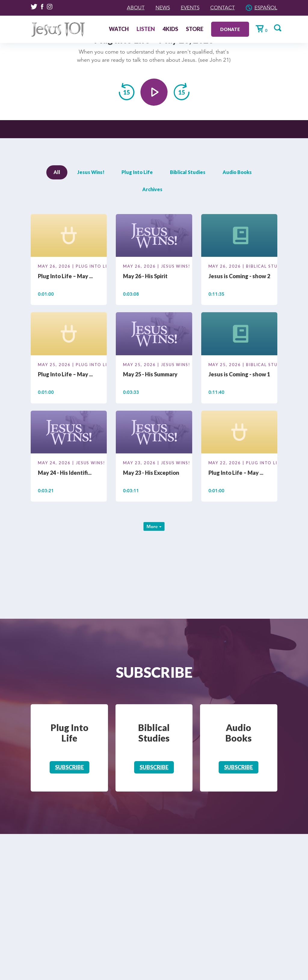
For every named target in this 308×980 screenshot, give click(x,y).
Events (187, 8)
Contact (221, 8)
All (57, 172)
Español (265, 8)
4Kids (168, 29)
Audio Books (237, 172)
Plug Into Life (137, 172)
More (154, 526)
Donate (228, 29)
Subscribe (69, 767)
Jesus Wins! (91, 172)
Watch (117, 29)
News (158, 8)
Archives (152, 189)
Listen (144, 29)
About (131, 8)
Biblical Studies (188, 172)
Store (192, 29)
